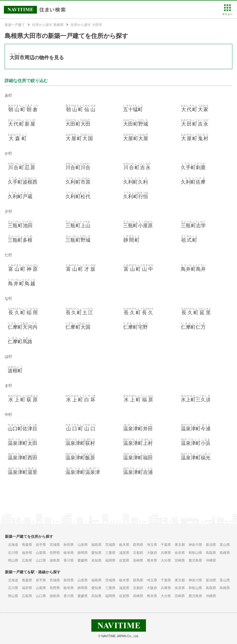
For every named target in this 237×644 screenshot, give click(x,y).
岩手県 (41, 545)
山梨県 (41, 553)
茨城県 (110, 545)
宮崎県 (180, 560)
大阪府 (152, 553)
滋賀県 (124, 553)
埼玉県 (152, 545)
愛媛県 (83, 560)
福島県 (96, 545)
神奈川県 (195, 545)
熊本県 (152, 560)
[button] (227, 14)
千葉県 (166, 545)
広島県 (27, 560)
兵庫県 (166, 553)
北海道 (13, 545)
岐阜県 (69, 553)
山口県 (41, 560)
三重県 (110, 553)
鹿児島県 (195, 560)
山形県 (83, 545)
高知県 (96, 560)
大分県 (166, 560)
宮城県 (55, 545)
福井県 (27, 553)
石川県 (13, 553)
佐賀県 (124, 560)
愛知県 (96, 553)
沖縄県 (211, 560)
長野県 (55, 553)
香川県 (69, 560)
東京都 (180, 545)
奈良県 (180, 553)
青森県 (27, 545)
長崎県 (138, 560)
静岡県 (83, 553)
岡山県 (13, 560)
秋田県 (69, 545)
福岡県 (110, 560)
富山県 (225, 545)
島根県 (225, 553)
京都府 (138, 553)
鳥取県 (211, 553)
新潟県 (211, 545)
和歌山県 (195, 553)
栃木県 (124, 545)
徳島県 (55, 560)
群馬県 (138, 545)
